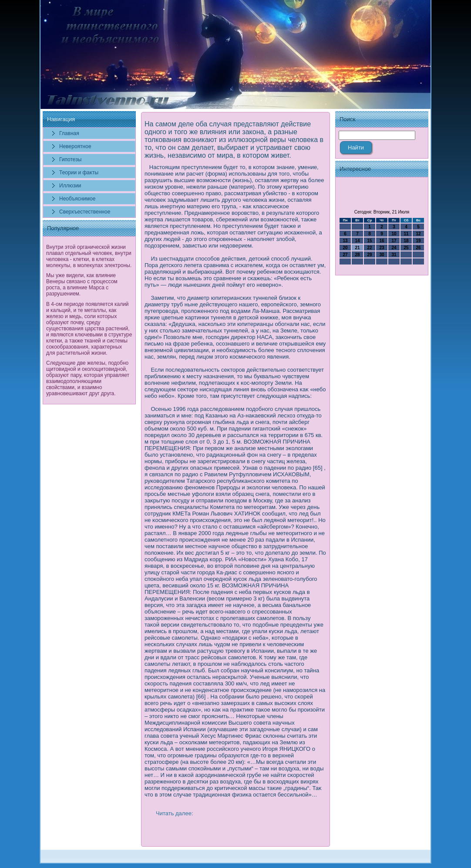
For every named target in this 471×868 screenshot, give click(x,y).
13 (345, 241)
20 (345, 248)
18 (406, 241)
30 (382, 255)
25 (406, 248)
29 (369, 255)
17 (394, 241)
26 (418, 248)
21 (357, 248)
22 (369, 248)
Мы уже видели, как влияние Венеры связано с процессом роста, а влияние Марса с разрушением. (82, 285)
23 (382, 248)
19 (418, 241)
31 (394, 255)
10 (394, 234)
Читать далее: (175, 813)
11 (406, 234)
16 (382, 241)
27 (345, 255)
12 (418, 234)
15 (369, 241)
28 (357, 255)
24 (394, 248)
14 (357, 241)
